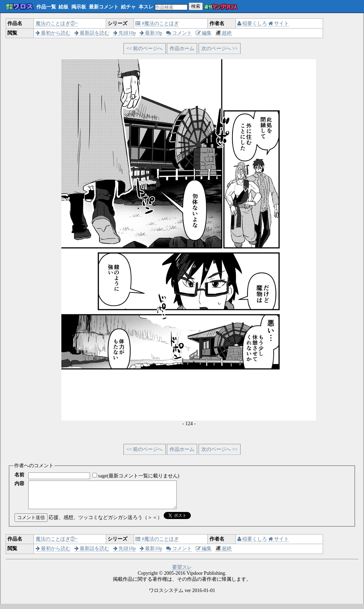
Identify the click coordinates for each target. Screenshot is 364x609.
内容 (19, 484)
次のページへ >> (220, 49)
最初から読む (53, 33)
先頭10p (125, 33)
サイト (279, 23)
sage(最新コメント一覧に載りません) (139, 476)
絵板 (63, 7)
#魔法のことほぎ (157, 23)
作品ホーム (182, 49)
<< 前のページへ (144, 49)
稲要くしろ (252, 23)
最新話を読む (92, 33)
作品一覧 (46, 7)
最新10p (151, 33)
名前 (19, 475)
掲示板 (79, 7)
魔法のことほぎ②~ (57, 23)
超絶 (224, 33)
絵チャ (128, 7)
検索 (196, 6)
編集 (204, 33)
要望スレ (182, 572)
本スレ (146, 7)
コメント (179, 33)
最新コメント (104, 7)
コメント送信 (31, 523)
